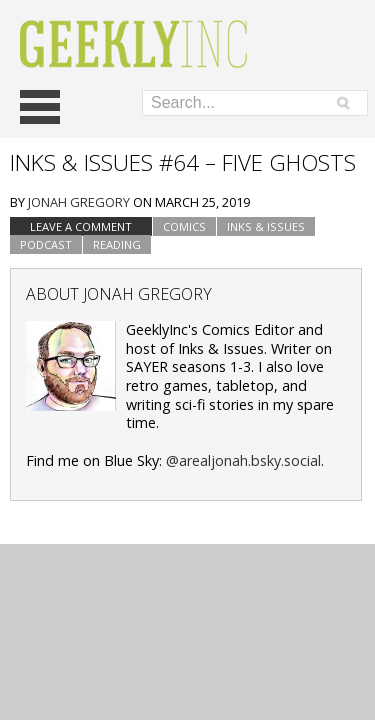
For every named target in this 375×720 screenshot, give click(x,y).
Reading (117, 244)
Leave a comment (81, 226)
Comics (184, 226)
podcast (46, 244)
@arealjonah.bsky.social (243, 460)
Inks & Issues (266, 226)
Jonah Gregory (79, 202)
